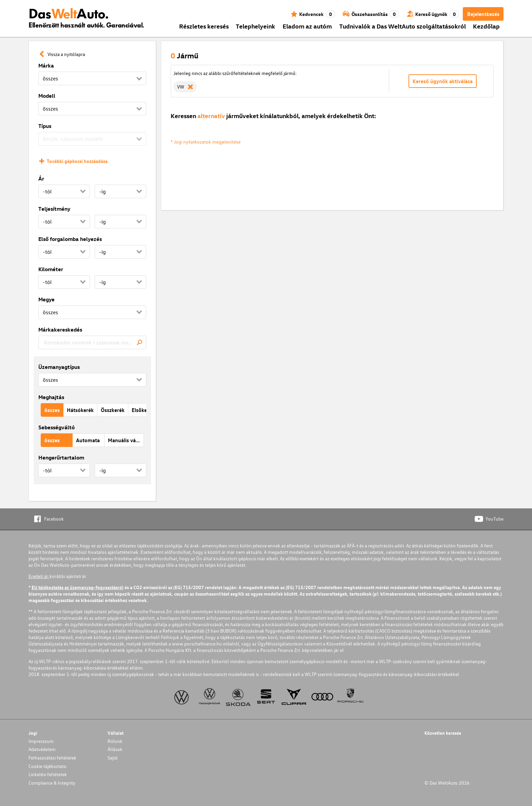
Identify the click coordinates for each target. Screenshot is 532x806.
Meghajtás (51, 397)
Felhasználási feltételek (52, 758)
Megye (46, 299)
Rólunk (115, 741)
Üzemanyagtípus (59, 367)
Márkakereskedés (60, 330)
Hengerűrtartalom (61, 457)
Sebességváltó (56, 427)
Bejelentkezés (483, 14)
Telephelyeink (255, 26)
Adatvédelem (42, 749)
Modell (47, 96)
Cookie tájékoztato (47, 766)
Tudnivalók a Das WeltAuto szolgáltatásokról (403, 26)
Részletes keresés (204, 26)
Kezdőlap (486, 26)
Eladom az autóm (307, 26)
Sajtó (113, 758)
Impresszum (41, 741)
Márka (46, 65)
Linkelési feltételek (48, 774)
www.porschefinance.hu (197, 644)
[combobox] (92, 342)
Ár (41, 179)
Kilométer (51, 269)
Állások (115, 749)
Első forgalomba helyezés (70, 239)
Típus (45, 126)
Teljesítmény (54, 209)
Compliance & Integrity (52, 783)
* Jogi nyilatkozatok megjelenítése (206, 142)
